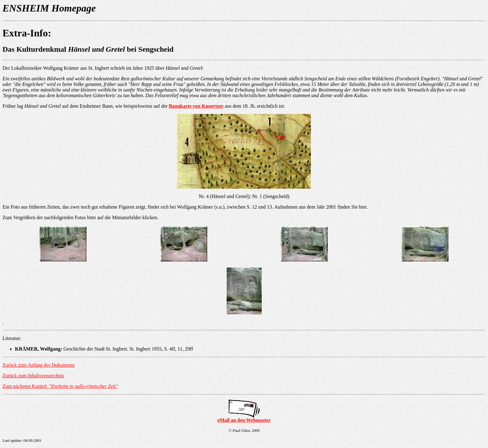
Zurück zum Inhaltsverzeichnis (33, 376)
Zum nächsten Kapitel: (60, 386)
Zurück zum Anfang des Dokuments (39, 365)
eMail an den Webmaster (244, 420)
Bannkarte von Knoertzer (196, 106)
